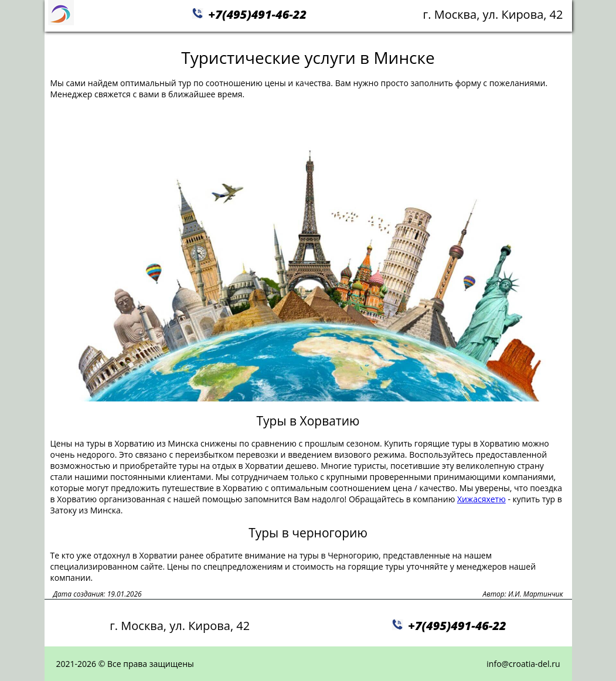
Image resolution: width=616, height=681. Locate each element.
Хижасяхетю (481, 499)
